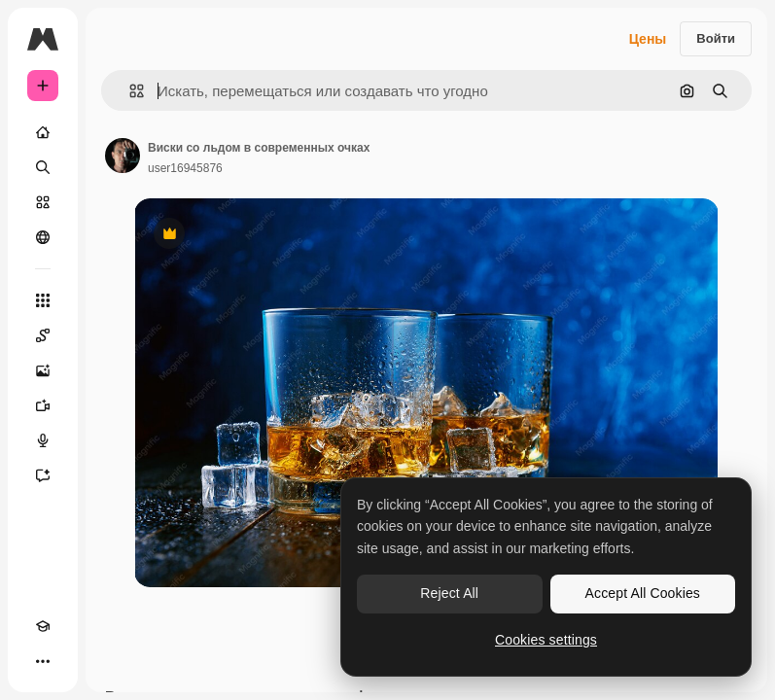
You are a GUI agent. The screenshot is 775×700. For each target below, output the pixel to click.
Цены (648, 39)
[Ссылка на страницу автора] (123, 156)
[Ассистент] (43, 475)
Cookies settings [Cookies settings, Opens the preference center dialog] (546, 640)
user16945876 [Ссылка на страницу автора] (185, 168)
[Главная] (43, 132)
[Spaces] (43, 335)
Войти (716, 38)
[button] (129, 91)
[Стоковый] (43, 202)
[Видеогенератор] (43, 405)
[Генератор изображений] (43, 370)
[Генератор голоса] (43, 440)
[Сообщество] (43, 237)
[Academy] (43, 626)
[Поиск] (43, 167)
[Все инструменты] (43, 300)
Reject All (449, 593)
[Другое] (43, 661)
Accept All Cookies (643, 593)
